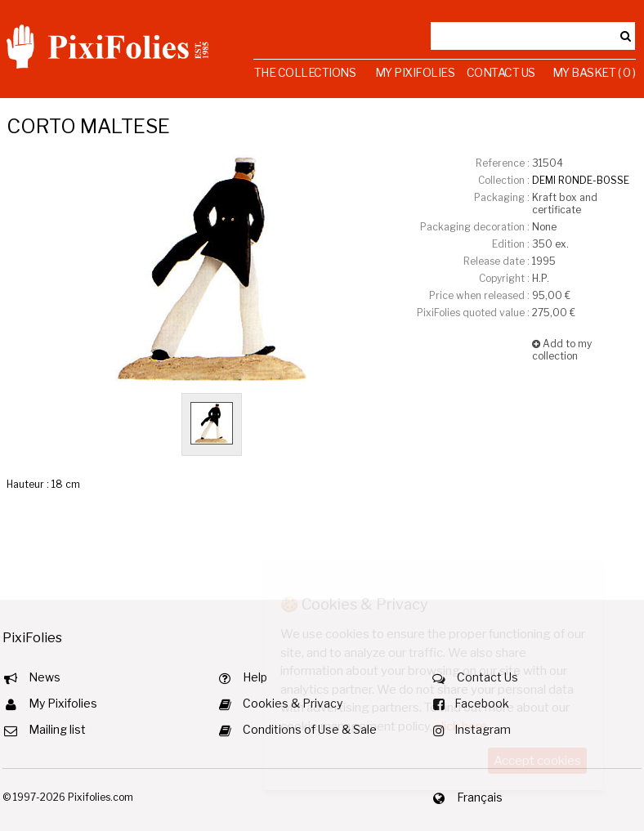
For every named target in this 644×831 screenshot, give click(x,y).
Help (255, 677)
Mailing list (57, 729)
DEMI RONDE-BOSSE (581, 180)
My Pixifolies (415, 72)
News (45, 677)
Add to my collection (562, 350)
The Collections (305, 72)
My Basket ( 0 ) (594, 72)
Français (480, 797)
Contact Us (501, 72)
